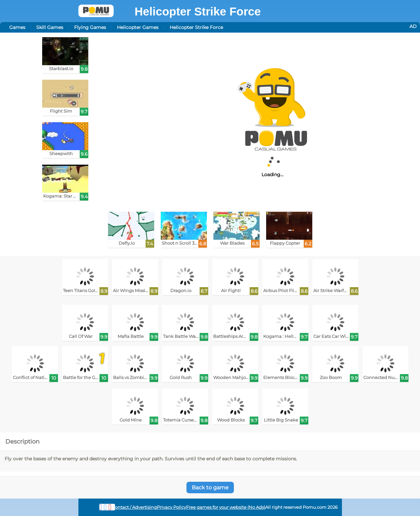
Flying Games (90, 27)
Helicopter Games (138, 27)
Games (17, 27)
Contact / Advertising (134, 507)
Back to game (210, 488)
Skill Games (50, 27)
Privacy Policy (171, 507)
